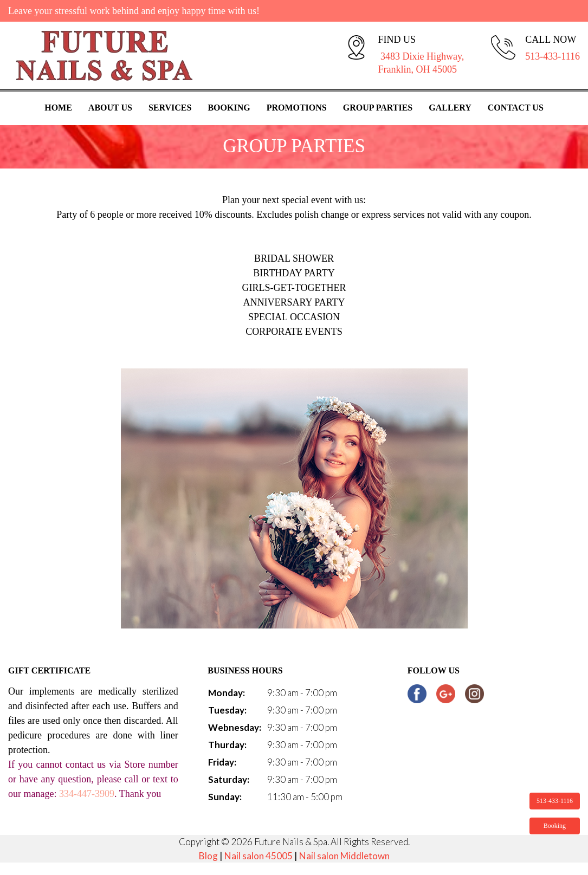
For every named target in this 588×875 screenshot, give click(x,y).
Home (58, 108)
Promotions (297, 108)
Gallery (450, 108)
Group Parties (378, 108)
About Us (110, 108)
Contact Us (516, 108)
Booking (229, 108)
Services (170, 108)
